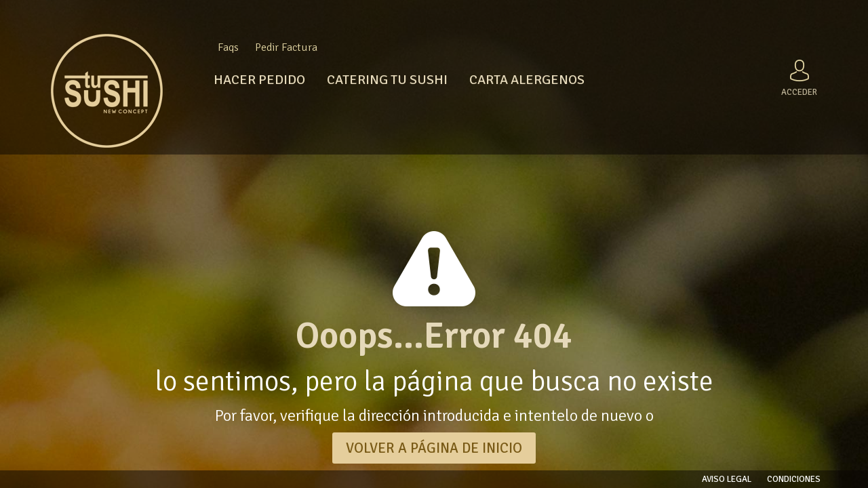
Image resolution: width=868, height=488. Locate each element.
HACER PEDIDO (259, 80)
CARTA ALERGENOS (527, 80)
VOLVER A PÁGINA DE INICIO (434, 448)
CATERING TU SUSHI (387, 80)
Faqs (228, 47)
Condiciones (794, 479)
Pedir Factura (286, 47)
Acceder (799, 76)
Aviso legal (727, 479)
